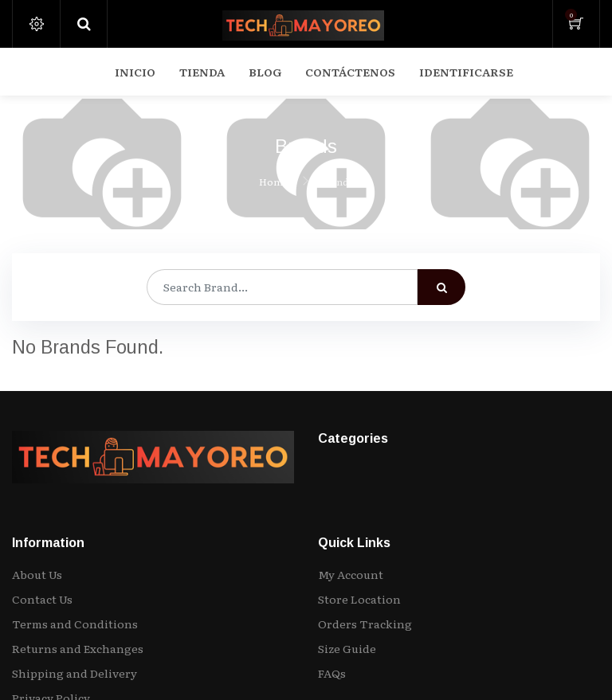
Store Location (359, 599)
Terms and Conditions (75, 624)
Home (274, 182)
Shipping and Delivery (75, 673)
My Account (351, 574)
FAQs (332, 673)
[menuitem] (135, 72)
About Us (37, 574)
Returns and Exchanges (78, 648)
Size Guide (347, 648)
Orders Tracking (365, 624)
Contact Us (42, 599)
